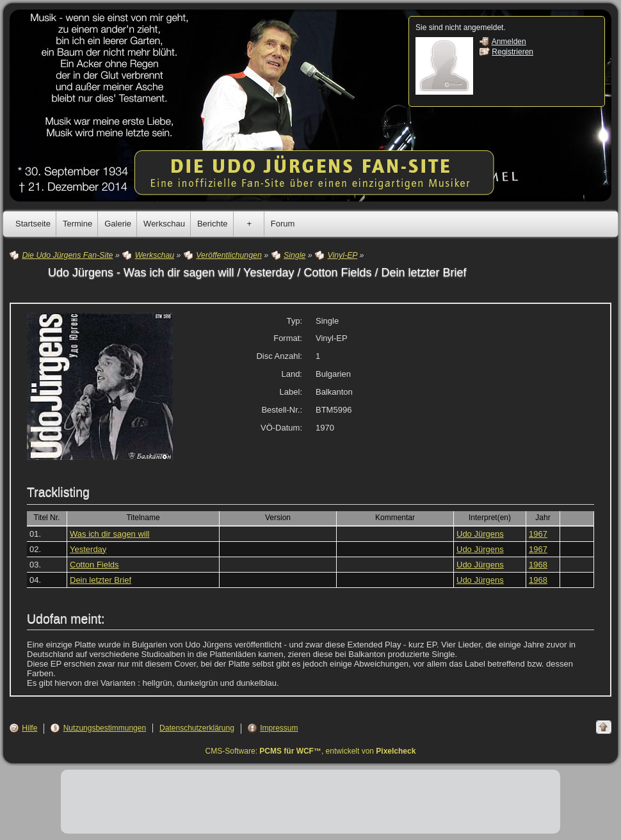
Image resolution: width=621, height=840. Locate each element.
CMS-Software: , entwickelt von (311, 751)
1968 (538, 565)
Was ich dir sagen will (110, 534)
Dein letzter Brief (101, 580)
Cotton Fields (94, 565)
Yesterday (88, 549)
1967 (538, 534)
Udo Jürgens (480, 534)
